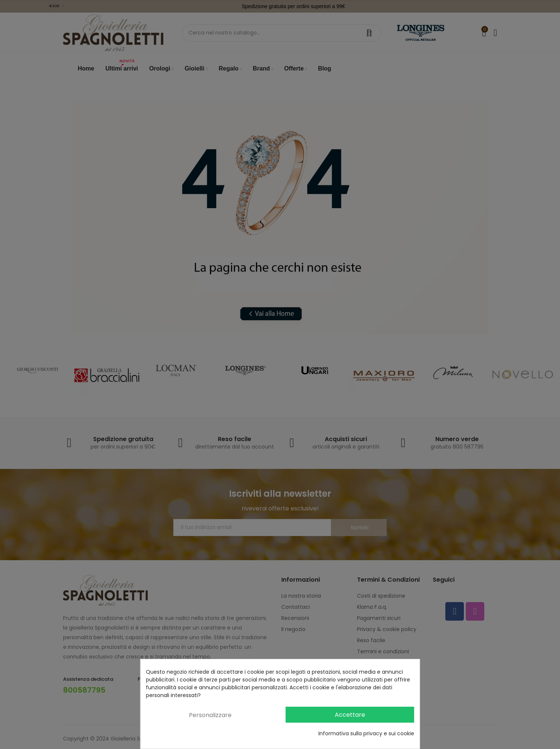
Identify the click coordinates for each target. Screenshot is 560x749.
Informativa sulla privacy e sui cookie (366, 733)
